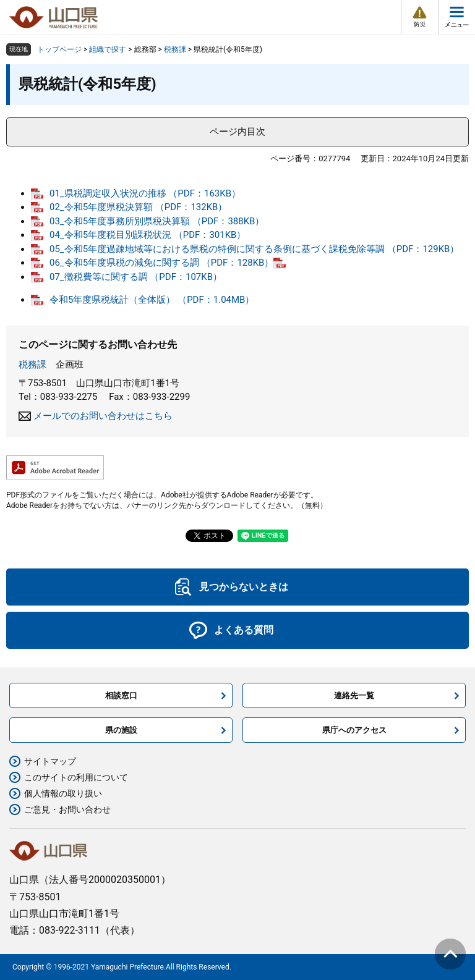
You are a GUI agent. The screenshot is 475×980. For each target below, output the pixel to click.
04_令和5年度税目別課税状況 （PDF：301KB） (148, 235)
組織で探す (108, 49)
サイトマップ (50, 761)
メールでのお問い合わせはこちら (103, 416)
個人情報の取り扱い (63, 793)
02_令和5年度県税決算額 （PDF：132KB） (138, 207)
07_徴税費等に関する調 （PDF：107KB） (136, 277)
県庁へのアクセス (354, 730)
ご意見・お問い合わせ (67, 809)
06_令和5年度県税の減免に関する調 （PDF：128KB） (161, 263)
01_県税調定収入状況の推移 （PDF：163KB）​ (145, 193)
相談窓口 (121, 695)
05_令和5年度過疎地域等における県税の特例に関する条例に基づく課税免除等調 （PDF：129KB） (254, 249)
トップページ (59, 49)
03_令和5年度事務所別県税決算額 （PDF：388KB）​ (157, 221)
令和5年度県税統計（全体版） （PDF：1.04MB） (152, 300)
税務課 (175, 49)
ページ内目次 (237, 132)
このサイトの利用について (76, 777)
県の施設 (121, 730)
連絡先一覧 (354, 695)
